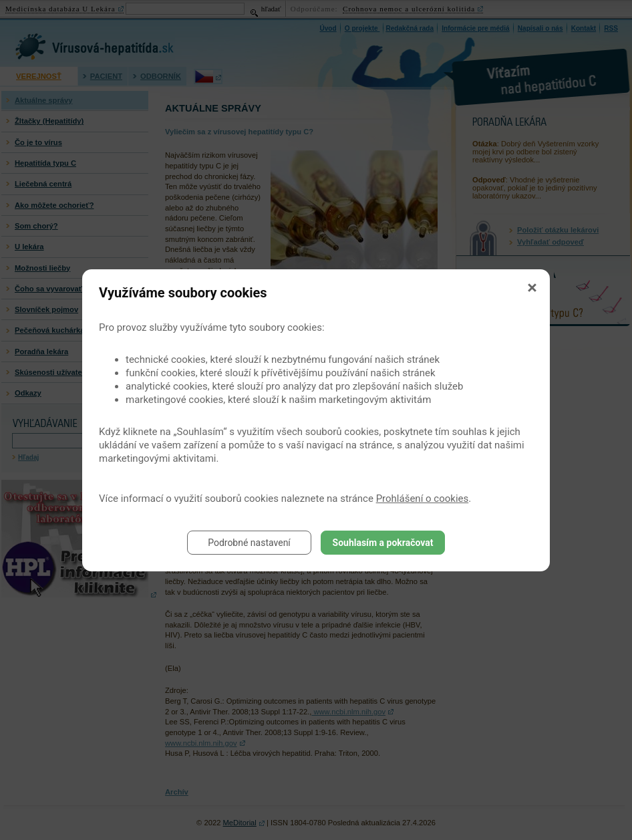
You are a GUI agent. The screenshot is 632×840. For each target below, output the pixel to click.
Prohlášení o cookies (423, 499)
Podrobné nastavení (249, 543)
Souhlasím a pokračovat (383, 543)
